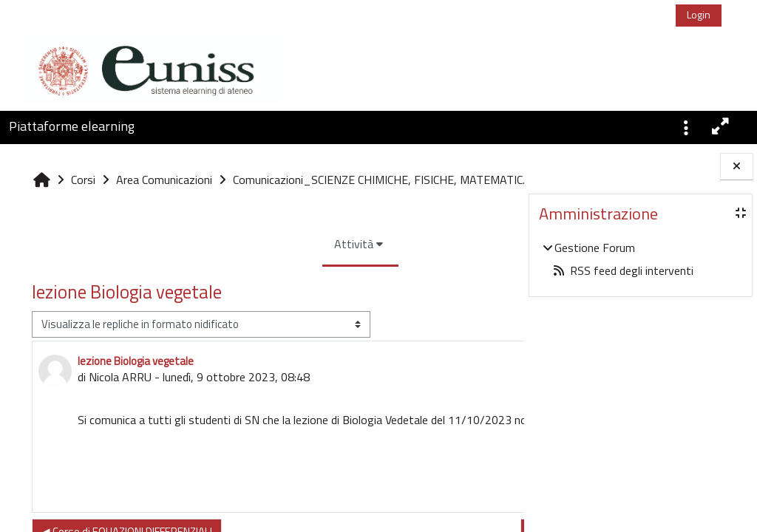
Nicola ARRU (120, 409)
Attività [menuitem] (263, 276)
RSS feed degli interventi (623, 270)
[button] (686, 126)
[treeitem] (640, 259)
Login (699, 14)
